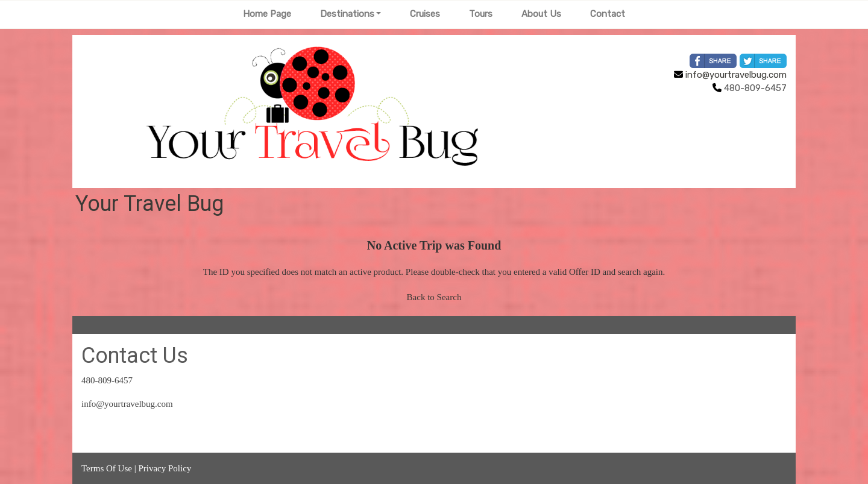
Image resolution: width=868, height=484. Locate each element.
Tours (481, 14)
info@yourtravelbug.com (730, 75)
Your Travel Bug (149, 204)
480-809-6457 (107, 380)
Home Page (267, 14)
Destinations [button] (347, 14)
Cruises (425, 14)
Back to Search (434, 297)
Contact (608, 14)
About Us (541, 14)
